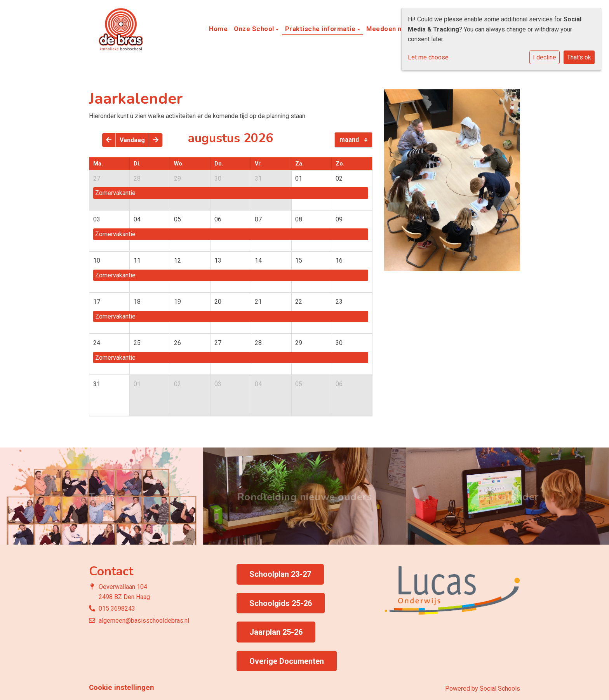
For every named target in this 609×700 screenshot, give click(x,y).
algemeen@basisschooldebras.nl (144, 621)
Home (218, 29)
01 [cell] (299, 178)
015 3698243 (117, 609)
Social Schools (500, 689)
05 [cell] (177, 219)
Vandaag (132, 140)
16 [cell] (339, 260)
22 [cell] (299, 302)
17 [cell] (97, 302)
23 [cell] (339, 302)
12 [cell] (177, 260)
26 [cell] (177, 343)
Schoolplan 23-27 (280, 574)
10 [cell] (97, 260)
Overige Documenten (287, 661)
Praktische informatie (321, 29)
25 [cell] (137, 343)
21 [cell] (258, 302)
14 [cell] (258, 260)
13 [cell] (218, 260)
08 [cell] (299, 219)
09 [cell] (339, 219)
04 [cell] (137, 219)
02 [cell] (339, 178)
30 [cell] (218, 178)
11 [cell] (137, 260)
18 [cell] (137, 302)
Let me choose (428, 57)
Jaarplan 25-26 (276, 632)
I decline (545, 57)
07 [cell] (258, 219)
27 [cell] (97, 178)
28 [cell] (137, 178)
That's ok (579, 57)
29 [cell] (177, 178)
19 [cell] (177, 302)
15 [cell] (299, 260)
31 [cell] (258, 178)
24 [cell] (97, 343)
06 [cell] (218, 219)
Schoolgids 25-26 (281, 603)
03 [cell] (97, 219)
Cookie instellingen (122, 688)
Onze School (255, 29)
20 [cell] (218, 302)
